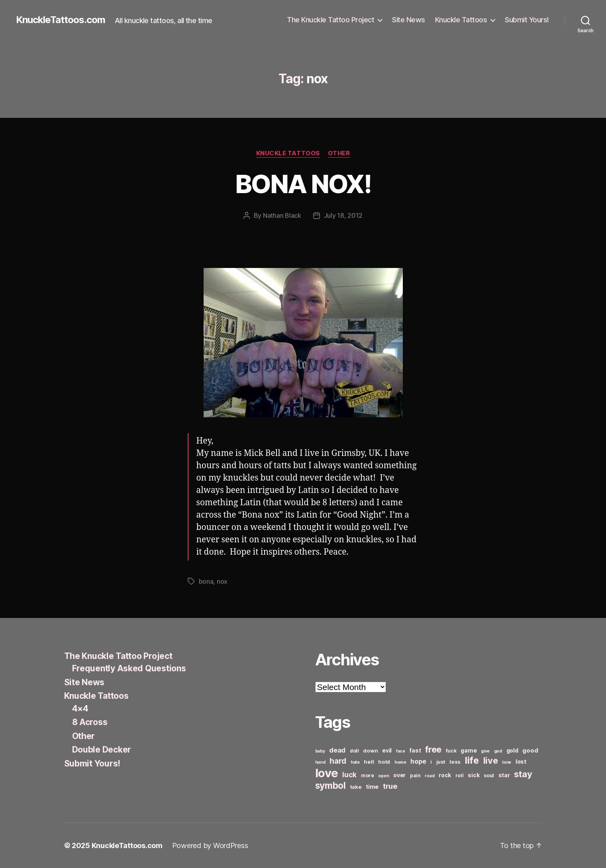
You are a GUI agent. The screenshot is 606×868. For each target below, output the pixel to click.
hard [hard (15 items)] (338, 761)
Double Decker (102, 750)
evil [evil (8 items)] (387, 750)
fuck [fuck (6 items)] (451, 751)
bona (206, 581)
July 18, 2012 (343, 215)
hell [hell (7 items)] (369, 762)
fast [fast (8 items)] (415, 750)
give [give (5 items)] (485, 751)
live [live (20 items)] (491, 760)
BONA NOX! (303, 184)
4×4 (80, 709)
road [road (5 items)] (429, 776)
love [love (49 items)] (327, 773)
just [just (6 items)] (441, 762)
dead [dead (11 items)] (337, 750)
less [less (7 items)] (455, 762)
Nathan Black (282, 215)
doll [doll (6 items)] (354, 751)
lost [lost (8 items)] (521, 761)
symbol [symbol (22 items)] (330, 785)
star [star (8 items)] (504, 775)
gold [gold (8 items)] (512, 750)
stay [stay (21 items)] (523, 774)
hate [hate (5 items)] (355, 762)
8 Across (90, 722)
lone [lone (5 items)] (507, 762)
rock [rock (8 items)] (445, 775)
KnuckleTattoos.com (61, 20)
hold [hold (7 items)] (384, 762)
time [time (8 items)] (372, 787)
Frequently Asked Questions (129, 668)
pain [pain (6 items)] (415, 775)
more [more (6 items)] (368, 775)
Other (339, 153)
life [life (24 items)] (472, 760)
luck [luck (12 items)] (349, 775)
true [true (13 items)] (390, 786)
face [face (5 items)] (401, 751)
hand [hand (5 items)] (320, 762)
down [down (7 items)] (370, 751)
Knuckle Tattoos (461, 20)
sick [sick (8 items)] (474, 775)
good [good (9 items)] (530, 750)
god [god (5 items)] (498, 751)
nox (222, 581)
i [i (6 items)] (431, 762)
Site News (409, 20)
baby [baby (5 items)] (320, 751)
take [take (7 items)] (356, 787)
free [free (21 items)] (433, 749)
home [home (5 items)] (400, 762)
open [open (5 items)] (383, 776)
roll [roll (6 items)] (460, 775)
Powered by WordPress (210, 846)
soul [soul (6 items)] (489, 775)
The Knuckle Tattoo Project (330, 20)
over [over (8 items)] (399, 775)
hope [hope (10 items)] (418, 761)
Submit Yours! (527, 20)
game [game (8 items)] (469, 750)
